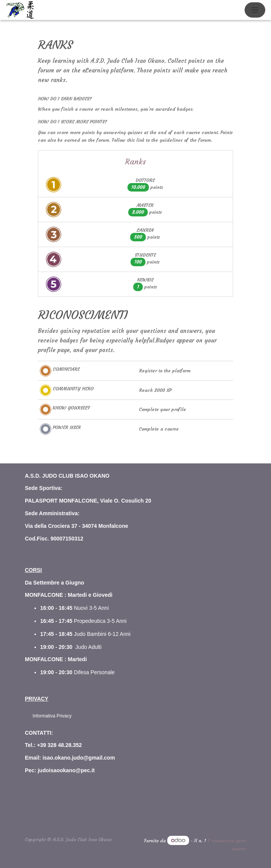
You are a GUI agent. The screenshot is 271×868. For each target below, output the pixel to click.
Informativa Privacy (52, 716)
